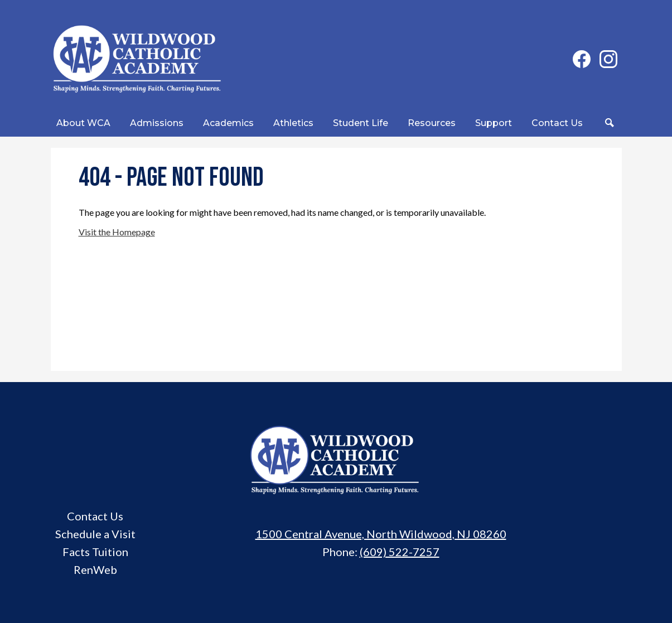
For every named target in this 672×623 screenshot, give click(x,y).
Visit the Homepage (117, 232)
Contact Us (95, 516)
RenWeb (95, 569)
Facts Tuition (95, 552)
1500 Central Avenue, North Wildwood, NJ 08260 (381, 534)
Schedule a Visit (95, 534)
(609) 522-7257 (400, 552)
